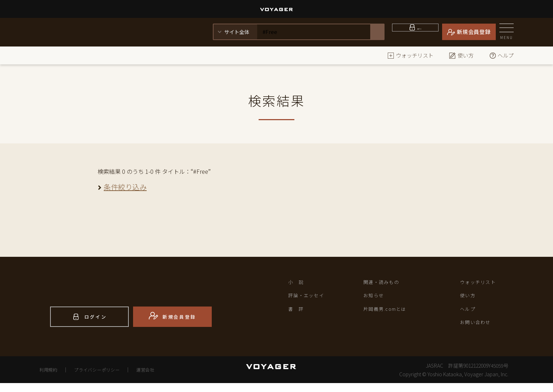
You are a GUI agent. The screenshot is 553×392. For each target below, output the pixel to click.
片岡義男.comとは (390, 313)
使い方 (461, 55)
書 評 (298, 313)
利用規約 (50, 378)
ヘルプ (501, 55)
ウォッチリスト (410, 55)
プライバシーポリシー (106, 378)
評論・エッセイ (310, 298)
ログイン (420, 32)
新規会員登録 (474, 32)
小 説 (298, 283)
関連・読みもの (385, 283)
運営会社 (161, 378)
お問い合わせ (479, 328)
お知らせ (376, 298)
